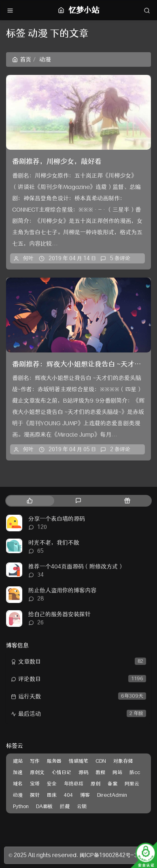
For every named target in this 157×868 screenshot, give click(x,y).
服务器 (54, 761)
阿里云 (132, 784)
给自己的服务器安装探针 (59, 614)
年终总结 (74, 784)
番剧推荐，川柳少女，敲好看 (57, 161)
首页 (22, 59)
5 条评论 (120, 258)
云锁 (82, 806)
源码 (83, 772)
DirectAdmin (112, 795)
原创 (95, 784)
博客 (85, 795)
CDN (101, 761)
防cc (135, 772)
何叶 (28, 258)
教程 (100, 772)
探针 (35, 795)
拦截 (65, 806)
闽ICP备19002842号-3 (108, 855)
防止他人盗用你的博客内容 (62, 590)
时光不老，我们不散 (54, 543)
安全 (52, 784)
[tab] (30, 501)
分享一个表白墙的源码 (57, 519)
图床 (52, 795)
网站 (117, 772)
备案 (112, 784)
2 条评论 (120, 449)
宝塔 (35, 784)
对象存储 (123, 761)
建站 (18, 761)
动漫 (18, 795)
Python (21, 806)
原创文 (37, 772)
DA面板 (44, 806)
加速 (18, 772)
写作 (35, 761)
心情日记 (62, 772)
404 (68, 795)
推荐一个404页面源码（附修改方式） (76, 567)
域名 (18, 784)
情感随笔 (78, 761)
